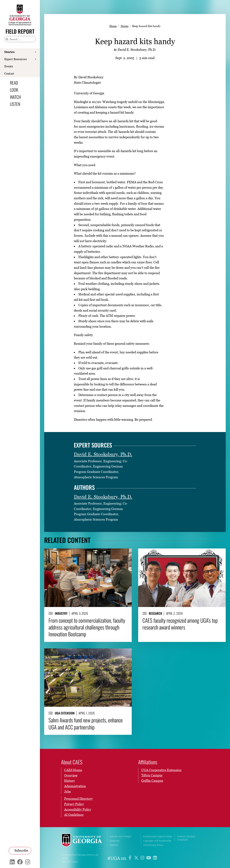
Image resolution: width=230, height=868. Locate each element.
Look (14, 90)
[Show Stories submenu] (36, 52)
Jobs (67, 791)
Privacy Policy (74, 804)
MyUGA (114, 845)
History (70, 781)
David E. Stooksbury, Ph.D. (103, 454)
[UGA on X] (137, 858)
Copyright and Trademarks (157, 841)
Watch (15, 97)
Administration (75, 786)
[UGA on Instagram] (143, 858)
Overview (71, 775)
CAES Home (73, 770)
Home (113, 26)
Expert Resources (16, 59)
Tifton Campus (152, 775)
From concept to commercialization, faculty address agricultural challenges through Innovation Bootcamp (87, 627)
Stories (9, 52)
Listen (15, 104)
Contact (9, 73)
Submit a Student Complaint (186, 838)
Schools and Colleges (120, 836)
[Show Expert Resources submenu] (36, 59)
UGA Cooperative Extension (161, 770)
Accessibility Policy (78, 809)
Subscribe (21, 850)
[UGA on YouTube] (149, 858)
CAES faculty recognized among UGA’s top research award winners (180, 624)
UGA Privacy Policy (153, 845)
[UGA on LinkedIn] (155, 858)
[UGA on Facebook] (131, 858)
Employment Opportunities (158, 836)
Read (14, 83)
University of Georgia (82, 841)
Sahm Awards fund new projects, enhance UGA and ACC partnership (86, 724)
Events (9, 66)
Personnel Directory (78, 799)
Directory (114, 841)
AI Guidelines (74, 815)
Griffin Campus (152, 781)
